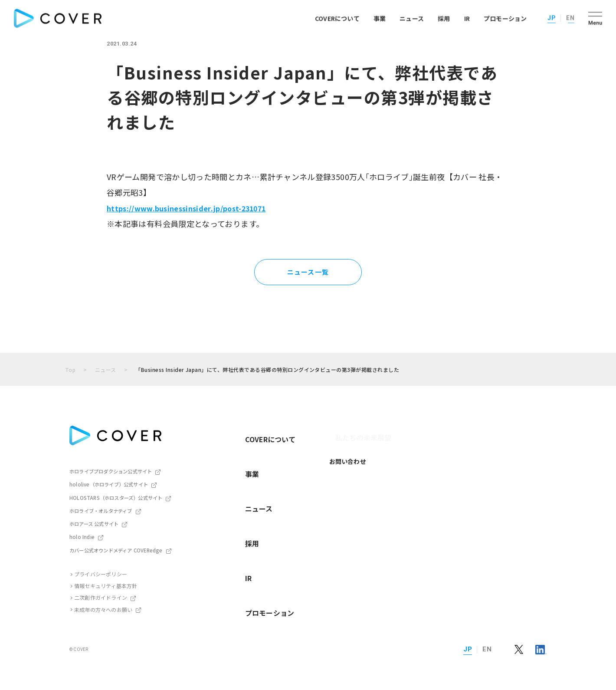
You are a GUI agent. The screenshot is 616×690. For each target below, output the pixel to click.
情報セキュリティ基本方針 (106, 584)
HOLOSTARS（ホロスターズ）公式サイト (116, 496)
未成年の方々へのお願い (103, 607)
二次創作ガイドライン (101, 596)
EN (570, 17)
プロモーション (505, 17)
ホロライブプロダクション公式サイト (111, 471)
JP (552, 17)
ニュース (412, 17)
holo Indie (81, 535)
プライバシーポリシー (101, 572)
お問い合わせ (329, 447)
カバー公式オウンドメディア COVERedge (116, 548)
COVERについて (337, 17)
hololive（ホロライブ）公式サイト (108, 484)
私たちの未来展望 (335, 430)
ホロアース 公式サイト (94, 522)
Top (70, 370)
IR (467, 17)
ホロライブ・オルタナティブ (101, 509)
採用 (444, 17)
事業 (380, 17)
